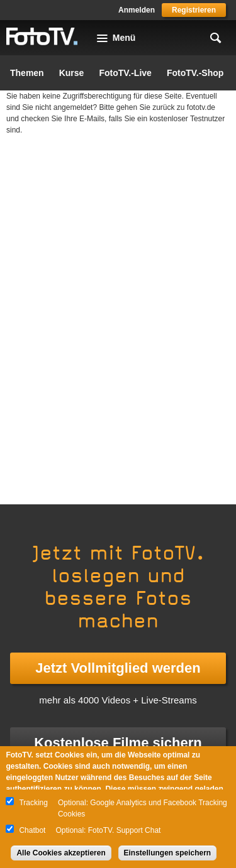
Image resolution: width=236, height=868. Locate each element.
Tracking (33, 803)
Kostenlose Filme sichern (118, 743)
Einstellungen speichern (168, 853)
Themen (27, 73)
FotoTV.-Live (125, 73)
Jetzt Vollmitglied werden (118, 668)
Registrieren (194, 10)
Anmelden (137, 10)
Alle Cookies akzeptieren (61, 853)
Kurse (72, 73)
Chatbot (32, 830)
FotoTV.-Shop (195, 73)
